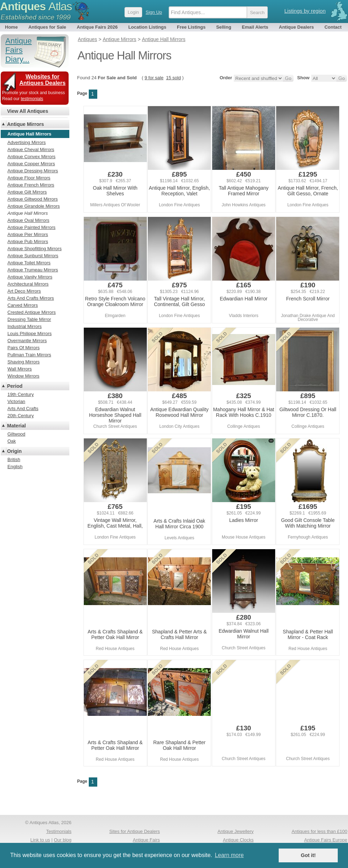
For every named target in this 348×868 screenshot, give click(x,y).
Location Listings (147, 27)
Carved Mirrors (23, 305)
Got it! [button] (308, 855)
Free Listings (191, 27)
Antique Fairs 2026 (97, 27)
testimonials (32, 99)
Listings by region (305, 11)
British (14, 459)
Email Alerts (255, 27)
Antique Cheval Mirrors (31, 150)
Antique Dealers (297, 27)
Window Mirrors (23, 376)
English (15, 467)
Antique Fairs (146, 840)
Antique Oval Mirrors (28, 220)
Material (16, 426)
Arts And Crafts (23, 409)
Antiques (36, 6)
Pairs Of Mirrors (24, 348)
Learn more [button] (229, 855)
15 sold (173, 78)
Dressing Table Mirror (29, 319)
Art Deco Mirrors (24, 291)
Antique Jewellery (236, 831)
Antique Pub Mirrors (28, 242)
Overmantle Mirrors (27, 341)
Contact (333, 27)
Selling (224, 27)
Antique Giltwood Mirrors (33, 199)
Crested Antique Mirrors (32, 312)
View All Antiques (28, 111)
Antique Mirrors (25, 124)
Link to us (40, 840)
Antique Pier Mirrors (28, 234)
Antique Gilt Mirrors (27, 192)
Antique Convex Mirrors (31, 157)
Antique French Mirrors (31, 185)
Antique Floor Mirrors (29, 178)
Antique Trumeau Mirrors (33, 270)
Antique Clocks (238, 840)
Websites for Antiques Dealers (43, 80)
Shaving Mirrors (24, 362)
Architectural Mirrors (28, 284)
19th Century (21, 394)
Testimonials (59, 831)
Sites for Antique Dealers (135, 831)
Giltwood (16, 434)
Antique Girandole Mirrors (34, 206)
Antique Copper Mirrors (31, 164)
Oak (12, 441)
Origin (14, 451)
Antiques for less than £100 (319, 831)
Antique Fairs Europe (326, 840)
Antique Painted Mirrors (31, 227)
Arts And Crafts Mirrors (31, 298)
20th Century (21, 416)
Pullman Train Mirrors (29, 355)
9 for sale (154, 78)
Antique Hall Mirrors (28, 213)
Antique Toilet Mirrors (29, 263)
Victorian (16, 401)
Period (15, 386)
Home (11, 27)
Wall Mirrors (20, 369)
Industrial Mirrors (25, 326)
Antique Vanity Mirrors (30, 277)
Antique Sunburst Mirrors (33, 256)
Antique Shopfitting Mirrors (34, 249)
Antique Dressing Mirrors (33, 171)
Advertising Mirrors (27, 142)
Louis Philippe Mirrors (30, 334)
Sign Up (154, 12)
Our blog (63, 840)
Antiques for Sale (47, 27)
